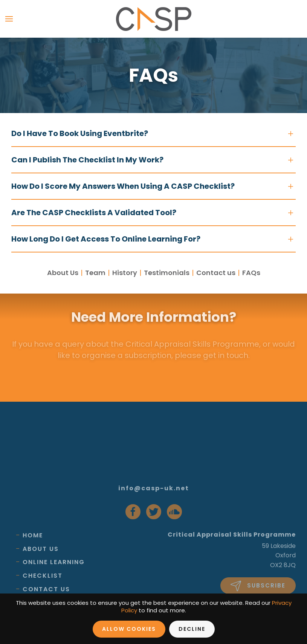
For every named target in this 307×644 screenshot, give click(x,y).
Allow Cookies (129, 629)
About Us (63, 273)
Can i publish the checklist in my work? (87, 160)
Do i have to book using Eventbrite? (80, 133)
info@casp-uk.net (154, 488)
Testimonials (167, 273)
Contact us (216, 273)
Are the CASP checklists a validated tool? (94, 213)
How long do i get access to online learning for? (106, 239)
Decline (192, 629)
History (125, 273)
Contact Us (46, 589)
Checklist (43, 576)
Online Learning (54, 562)
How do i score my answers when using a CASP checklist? (123, 186)
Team (95, 273)
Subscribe (258, 586)
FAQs (251, 273)
